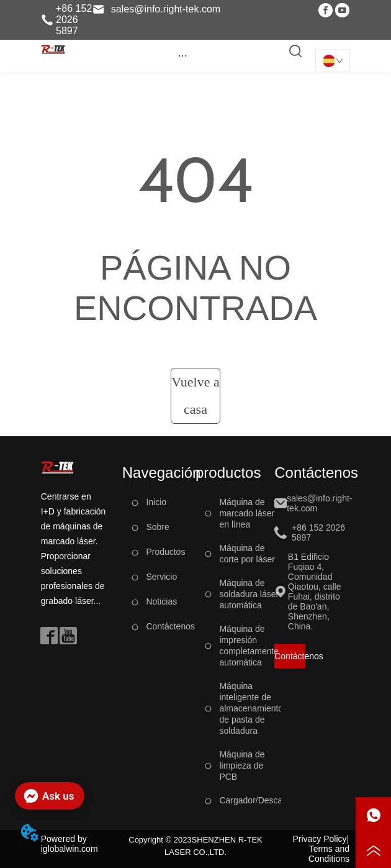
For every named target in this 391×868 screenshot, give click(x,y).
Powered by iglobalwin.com (70, 844)
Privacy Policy (319, 839)
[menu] (182, 55)
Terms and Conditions (329, 854)
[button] (183, 56)
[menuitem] (182, 55)
